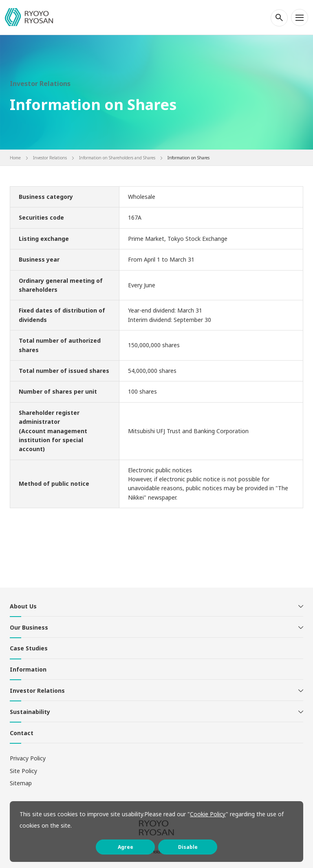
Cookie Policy (208, 814)
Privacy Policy (28, 758)
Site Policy (23, 771)
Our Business (29, 627)
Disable (188, 847)
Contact (22, 733)
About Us (23, 606)
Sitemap (21, 783)
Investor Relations (37, 691)
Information (28, 669)
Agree (126, 847)
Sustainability (30, 712)
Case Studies (29, 648)
